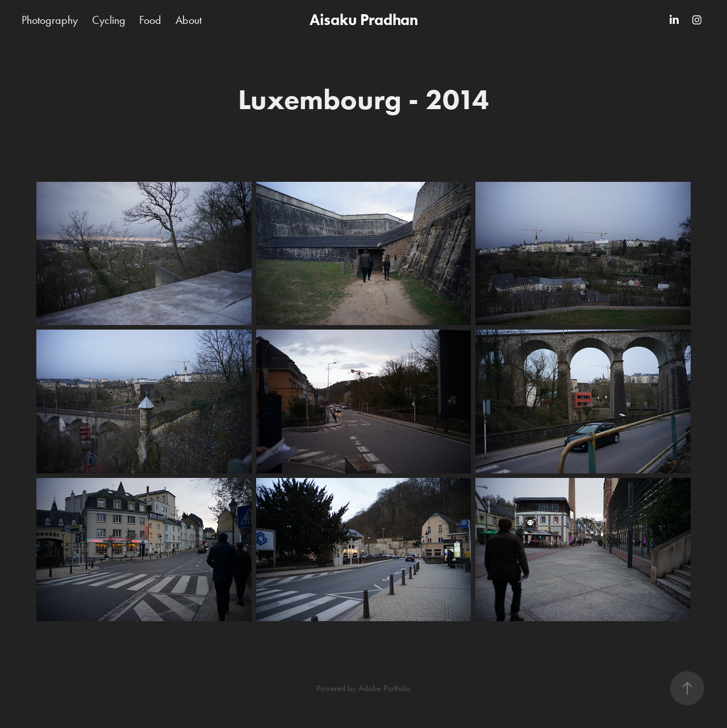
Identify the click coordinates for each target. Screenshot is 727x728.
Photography (50, 20)
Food (150, 20)
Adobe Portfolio (385, 688)
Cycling (109, 20)
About (189, 20)
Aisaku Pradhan (364, 20)
